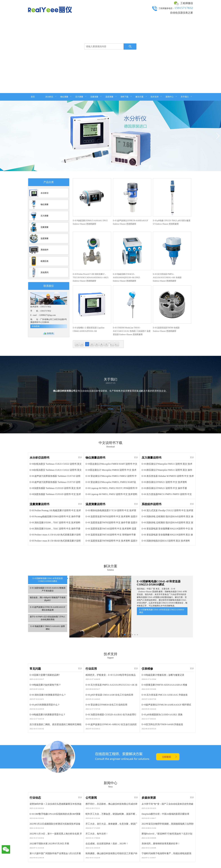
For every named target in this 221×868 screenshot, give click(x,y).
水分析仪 (49, 97)
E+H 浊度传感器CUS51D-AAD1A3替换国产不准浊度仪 (48, 675)
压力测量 (79, 97)
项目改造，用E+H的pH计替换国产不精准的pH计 (48, 685)
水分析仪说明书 (39, 555)
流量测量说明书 (39, 602)
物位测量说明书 (95, 555)
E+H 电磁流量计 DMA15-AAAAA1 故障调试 (48, 713)
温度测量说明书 (95, 602)
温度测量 (109, 97)
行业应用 (91, 744)
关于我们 (185, 97)
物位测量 (64, 97)
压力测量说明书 (152, 555)
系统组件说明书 (152, 602)
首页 (33, 97)
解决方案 (140, 97)
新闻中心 (170, 97)
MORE (111, 481)
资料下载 (124, 97)
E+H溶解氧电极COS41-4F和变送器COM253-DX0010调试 (48, 665)
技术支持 (155, 97)
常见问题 (35, 744)
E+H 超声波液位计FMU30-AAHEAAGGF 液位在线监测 (48, 694)
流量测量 (94, 97)
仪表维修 (147, 744)
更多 (80, 555)
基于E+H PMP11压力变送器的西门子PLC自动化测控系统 (48, 704)
